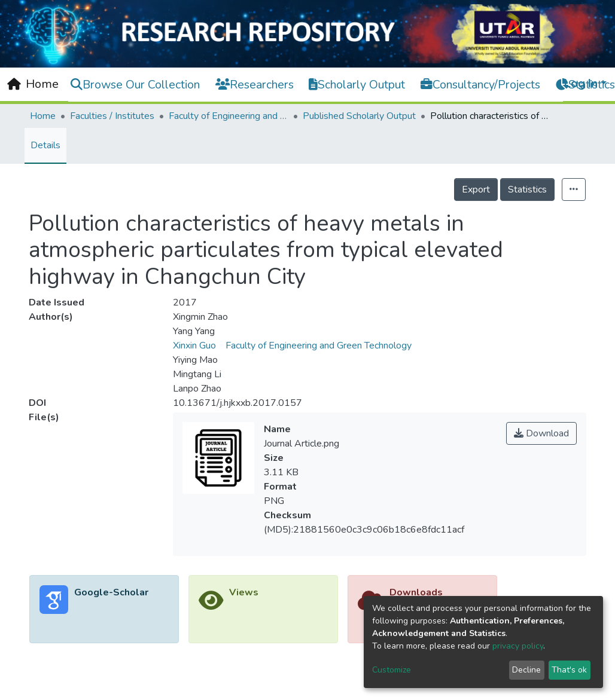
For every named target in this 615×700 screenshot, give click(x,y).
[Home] (33, 84)
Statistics (527, 189)
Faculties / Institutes (112, 116)
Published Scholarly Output (359, 116)
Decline (526, 670)
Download (541, 433)
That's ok (569, 670)
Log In (581, 83)
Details (45, 145)
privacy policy (518, 646)
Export (476, 189)
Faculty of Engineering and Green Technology (229, 116)
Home (43, 116)
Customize (392, 670)
